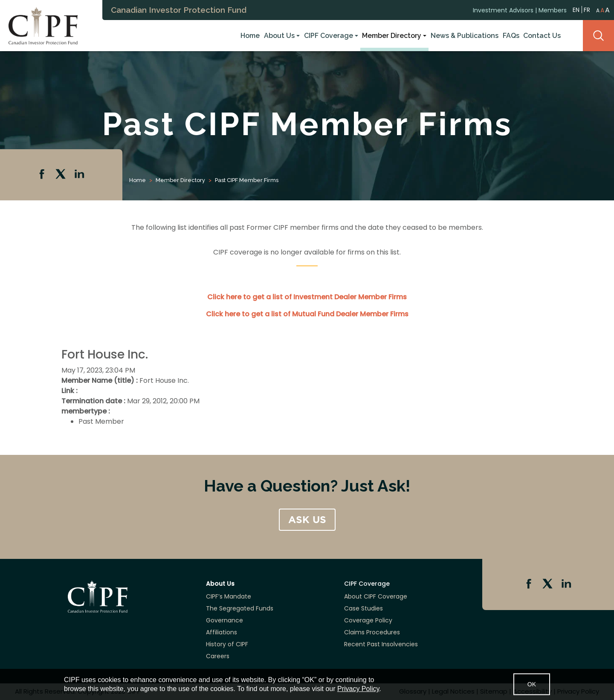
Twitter (61, 175)
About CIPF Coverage (376, 596)
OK (532, 684)
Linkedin (80, 175)
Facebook (43, 175)
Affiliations (222, 632)
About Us (279, 36)
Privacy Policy (358, 689)
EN (576, 9)
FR (587, 9)
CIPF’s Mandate (229, 596)
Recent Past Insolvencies (381, 644)
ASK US (307, 520)
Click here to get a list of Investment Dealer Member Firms (307, 297)
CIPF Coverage (329, 36)
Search (598, 36)
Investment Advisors (503, 10)
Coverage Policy (368, 620)
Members (553, 10)
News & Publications (465, 36)
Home (250, 36)
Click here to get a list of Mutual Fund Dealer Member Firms (307, 314)
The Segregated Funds (240, 608)
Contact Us (542, 36)
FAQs (511, 36)
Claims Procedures (372, 632)
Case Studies (363, 608)
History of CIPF (227, 644)
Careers (218, 656)
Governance (224, 620)
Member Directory (392, 36)
